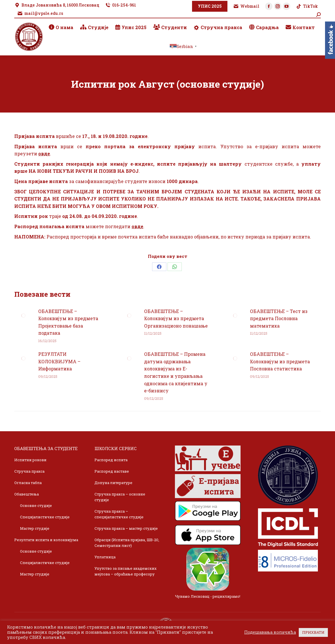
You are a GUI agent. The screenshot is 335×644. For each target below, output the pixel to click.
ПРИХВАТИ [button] (313, 632)
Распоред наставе (112, 471)
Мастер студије (35, 528)
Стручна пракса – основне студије (120, 497)
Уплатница (105, 557)
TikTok (307, 6)
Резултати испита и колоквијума (46, 540)
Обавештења (27, 494)
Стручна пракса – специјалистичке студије (119, 514)
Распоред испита (111, 460)
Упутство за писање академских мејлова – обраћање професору (126, 571)
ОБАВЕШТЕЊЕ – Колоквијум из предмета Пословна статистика (280, 361)
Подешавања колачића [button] (270, 632)
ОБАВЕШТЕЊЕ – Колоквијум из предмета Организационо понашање (176, 318)
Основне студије (36, 505)
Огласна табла (28, 483)
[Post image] (23, 316)
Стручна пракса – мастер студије (126, 528)
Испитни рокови (30, 460)
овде (44, 154)
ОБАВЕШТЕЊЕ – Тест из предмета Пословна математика (279, 318)
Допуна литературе (113, 483)
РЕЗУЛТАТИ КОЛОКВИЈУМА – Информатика (59, 361)
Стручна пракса (29, 471)
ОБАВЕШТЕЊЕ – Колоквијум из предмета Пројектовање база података (68, 322)
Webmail (246, 6)
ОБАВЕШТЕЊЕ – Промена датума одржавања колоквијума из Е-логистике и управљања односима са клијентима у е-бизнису (176, 372)
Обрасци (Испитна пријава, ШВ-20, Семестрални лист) (127, 543)
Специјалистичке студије (45, 517)
